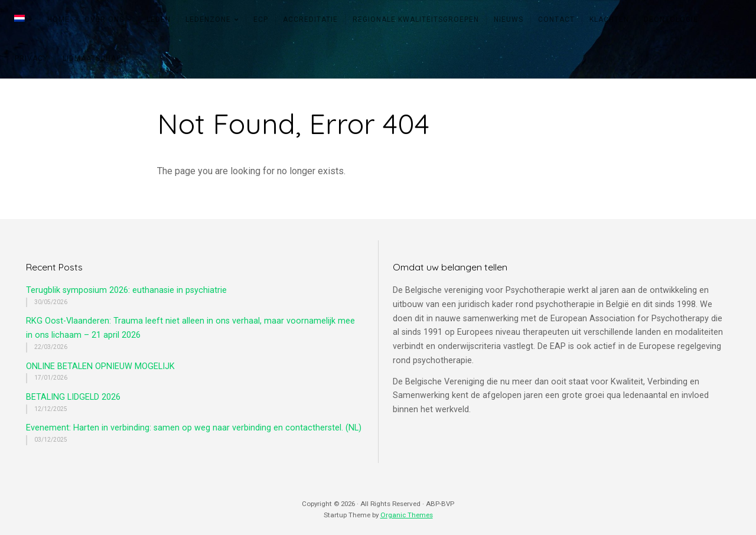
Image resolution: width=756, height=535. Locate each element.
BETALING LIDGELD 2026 (73, 397)
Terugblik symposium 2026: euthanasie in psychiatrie (126, 290)
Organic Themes (407, 515)
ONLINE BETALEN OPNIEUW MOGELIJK (100, 366)
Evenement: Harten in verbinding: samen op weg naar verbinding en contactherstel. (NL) (194, 428)
